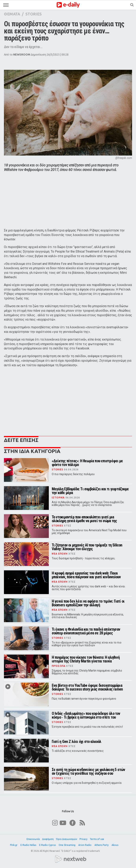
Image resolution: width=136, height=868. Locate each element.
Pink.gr (14, 845)
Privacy (83, 839)
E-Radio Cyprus (48, 845)
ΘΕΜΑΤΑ (12, 14)
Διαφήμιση (48, 839)
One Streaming (67, 845)
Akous (115, 845)
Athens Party (102, 845)
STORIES (34, 14)
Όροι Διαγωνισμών (67, 839)
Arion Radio (85, 845)
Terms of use (97, 839)
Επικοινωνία (33, 839)
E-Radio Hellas (29, 845)
